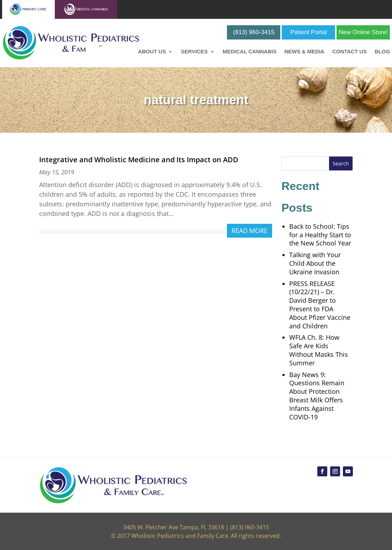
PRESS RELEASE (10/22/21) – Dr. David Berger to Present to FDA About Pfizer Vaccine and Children (320, 305)
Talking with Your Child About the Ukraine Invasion (315, 263)
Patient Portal (308, 32)
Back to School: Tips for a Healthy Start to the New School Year (320, 235)
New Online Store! (363, 32)
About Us (152, 52)
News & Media (304, 52)
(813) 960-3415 (254, 32)
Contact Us (349, 52)
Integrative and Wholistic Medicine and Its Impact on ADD (139, 160)
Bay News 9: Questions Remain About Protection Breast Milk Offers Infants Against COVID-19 (317, 396)
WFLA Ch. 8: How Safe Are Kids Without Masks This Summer (319, 350)
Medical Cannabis (250, 52)
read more (250, 231)
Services (194, 52)
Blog (382, 52)
